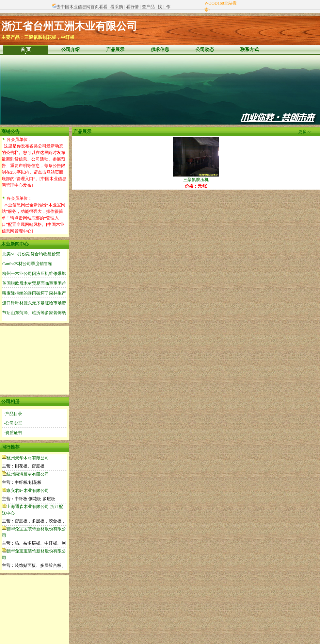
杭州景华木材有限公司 (28, 458)
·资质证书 (13, 433)
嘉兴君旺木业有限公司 (28, 491)
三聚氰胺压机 (196, 177)
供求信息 (160, 50)
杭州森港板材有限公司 (28, 474)
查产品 (148, 7)
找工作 (164, 7)
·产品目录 (13, 414)
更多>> (305, 132)
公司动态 (205, 50)
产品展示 (115, 50)
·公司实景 (13, 423)
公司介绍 (71, 50)
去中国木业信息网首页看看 (82, 7)
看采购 (117, 7)
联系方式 (249, 50)
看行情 (132, 7)
